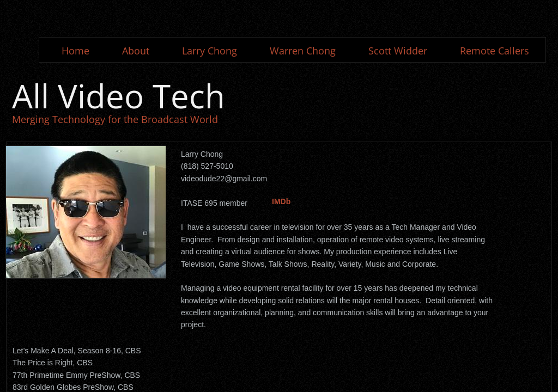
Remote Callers (495, 51)
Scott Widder (398, 51)
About (136, 51)
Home (75, 51)
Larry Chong (210, 51)
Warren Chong (303, 51)
